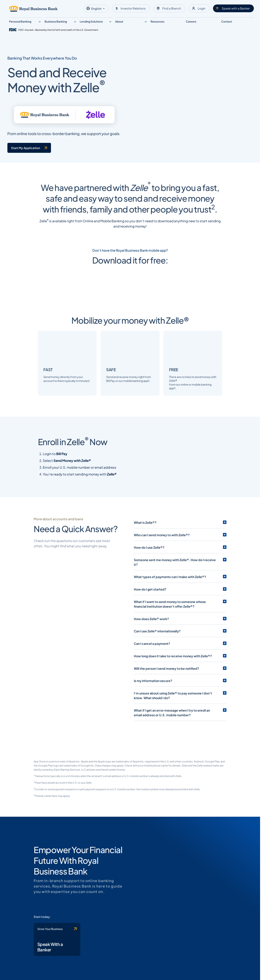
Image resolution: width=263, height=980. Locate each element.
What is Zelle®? (145, 567)
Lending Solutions (91, 21)
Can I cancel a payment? (152, 684)
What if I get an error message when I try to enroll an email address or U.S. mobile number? (176, 753)
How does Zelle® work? (151, 659)
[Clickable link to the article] (103, 301)
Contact (227, 21)
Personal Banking (20, 21)
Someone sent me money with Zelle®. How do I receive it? (177, 605)
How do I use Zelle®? (149, 592)
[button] (96, 8)
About (119, 21)
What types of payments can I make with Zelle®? (170, 617)
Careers (191, 21)
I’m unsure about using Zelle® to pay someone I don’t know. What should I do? (178, 736)
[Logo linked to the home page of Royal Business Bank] (33, 9)
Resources (157, 21)
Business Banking (56, 21)
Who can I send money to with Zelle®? (162, 580)
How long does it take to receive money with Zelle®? (173, 696)
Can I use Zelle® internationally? (157, 671)
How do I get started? (150, 629)
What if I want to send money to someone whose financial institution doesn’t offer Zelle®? (176, 644)
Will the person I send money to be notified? (166, 708)
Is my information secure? (153, 721)
